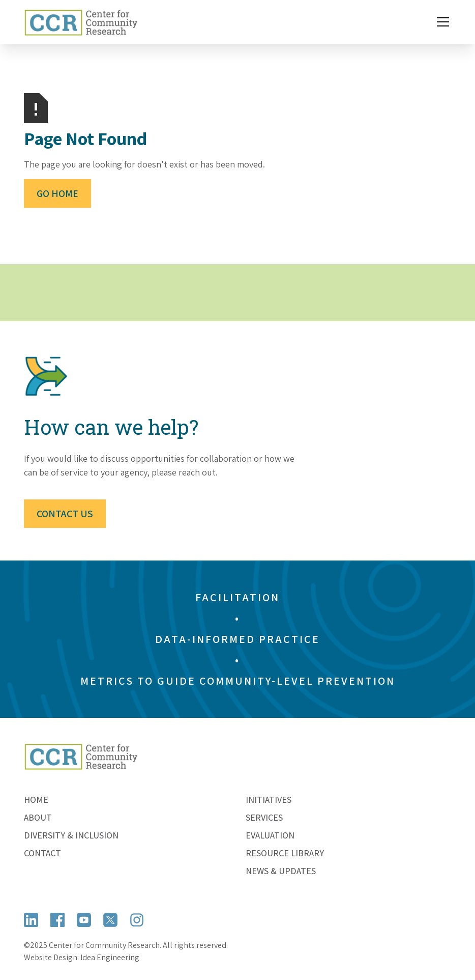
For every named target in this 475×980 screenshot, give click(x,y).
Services (264, 817)
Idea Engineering (110, 957)
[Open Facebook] (57, 920)
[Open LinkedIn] (31, 920)
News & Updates (281, 871)
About (38, 817)
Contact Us (65, 514)
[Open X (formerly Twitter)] (110, 920)
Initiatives (269, 800)
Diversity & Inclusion (71, 835)
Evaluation (270, 835)
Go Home (57, 193)
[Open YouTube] (84, 920)
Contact (42, 853)
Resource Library (285, 853)
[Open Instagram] (137, 920)
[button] (441, 22)
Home (36, 800)
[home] (81, 22)
